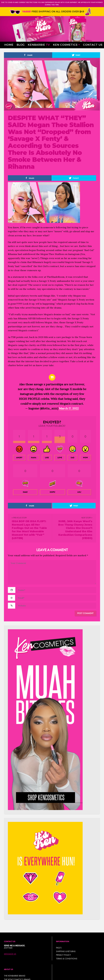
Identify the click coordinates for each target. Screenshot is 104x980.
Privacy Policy (63, 955)
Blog (21, 45)
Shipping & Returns (66, 951)
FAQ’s (59, 948)
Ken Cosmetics (65, 45)
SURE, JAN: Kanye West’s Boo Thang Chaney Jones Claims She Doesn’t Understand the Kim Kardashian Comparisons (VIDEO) (75, 530)
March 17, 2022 (69, 408)
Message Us (10, 954)
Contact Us (93, 45)
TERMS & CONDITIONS (67, 959)
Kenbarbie (39, 45)
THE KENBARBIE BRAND (15, 976)
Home (9, 45)
